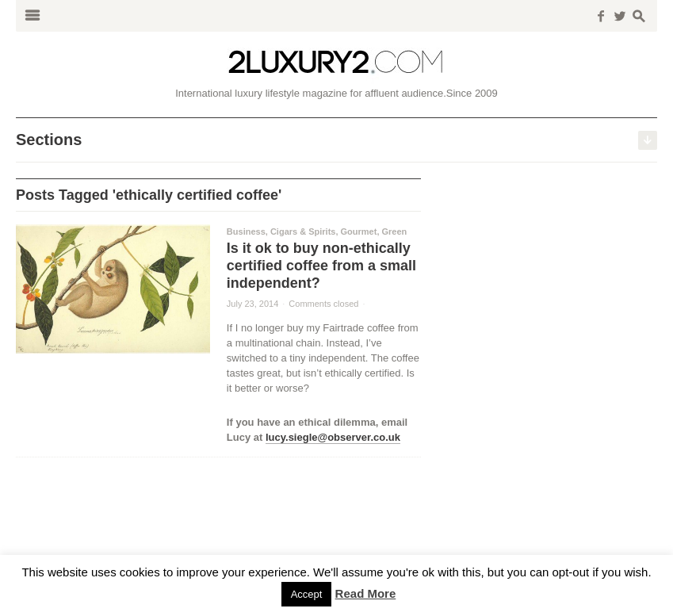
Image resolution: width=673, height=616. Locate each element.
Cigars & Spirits (303, 231)
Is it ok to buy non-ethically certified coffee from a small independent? (321, 266)
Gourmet (359, 231)
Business (246, 231)
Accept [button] (307, 594)
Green (395, 231)
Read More (366, 593)
